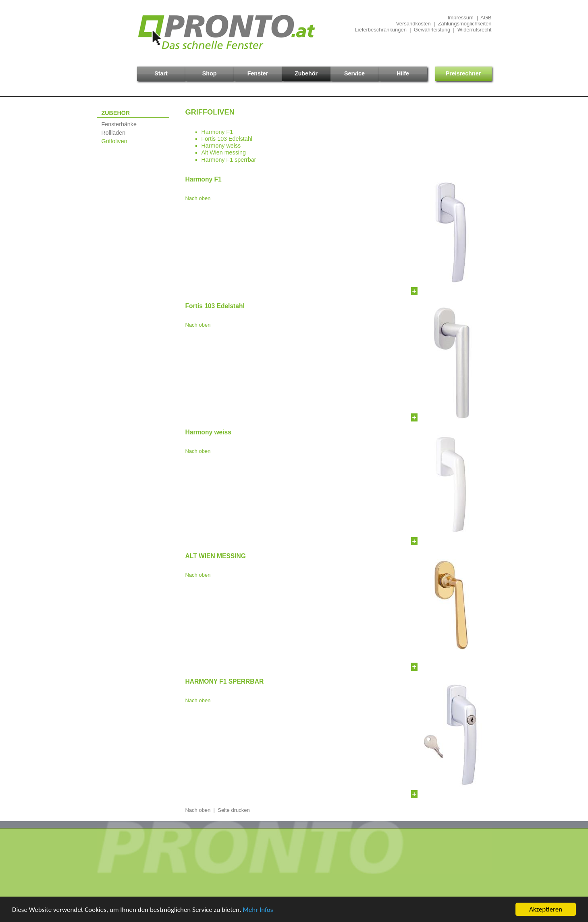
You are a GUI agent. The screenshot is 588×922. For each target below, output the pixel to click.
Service (354, 73)
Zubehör (306, 73)
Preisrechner (463, 73)
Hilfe (403, 73)
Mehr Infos (258, 910)
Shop (210, 73)
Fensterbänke (119, 124)
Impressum (461, 18)
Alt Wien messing (224, 152)
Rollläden (114, 133)
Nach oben (198, 198)
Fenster (258, 73)
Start (161, 73)
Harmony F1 (217, 132)
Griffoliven (114, 141)
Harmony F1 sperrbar (229, 160)
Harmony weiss (221, 146)
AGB (486, 18)
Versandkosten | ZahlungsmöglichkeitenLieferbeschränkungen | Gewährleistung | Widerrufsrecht (423, 27)
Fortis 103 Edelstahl (227, 139)
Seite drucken (234, 810)
